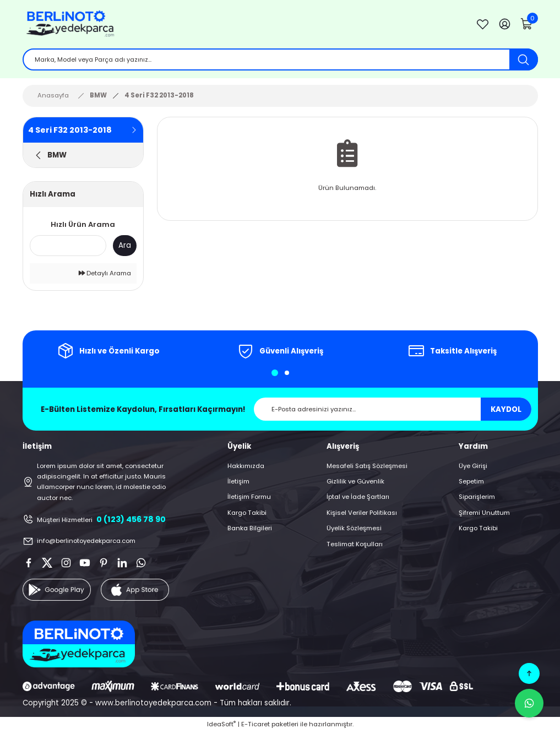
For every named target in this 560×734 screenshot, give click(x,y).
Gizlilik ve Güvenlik (355, 483)
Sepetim (471, 483)
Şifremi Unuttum (484, 514)
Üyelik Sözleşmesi (354, 530)
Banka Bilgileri (250, 530)
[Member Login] (505, 25)
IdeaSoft (221, 726)
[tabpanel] (108, 353)
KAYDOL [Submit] (506, 411)
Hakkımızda (246, 467)
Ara (125, 248)
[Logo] (241, 25)
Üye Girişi (473, 467)
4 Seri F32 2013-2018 (159, 97)
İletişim (238, 483)
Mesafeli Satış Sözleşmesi (367, 467)
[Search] (280, 61)
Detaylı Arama (105, 275)
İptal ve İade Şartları (358, 499)
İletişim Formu (249, 499)
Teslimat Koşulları (355, 546)
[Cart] (527, 25)
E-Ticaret (255, 726)
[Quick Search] (68, 247)
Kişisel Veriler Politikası (362, 514)
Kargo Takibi (247, 514)
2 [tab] (287, 375)
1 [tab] (275, 375)
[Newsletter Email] (393, 411)
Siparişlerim (477, 499)
